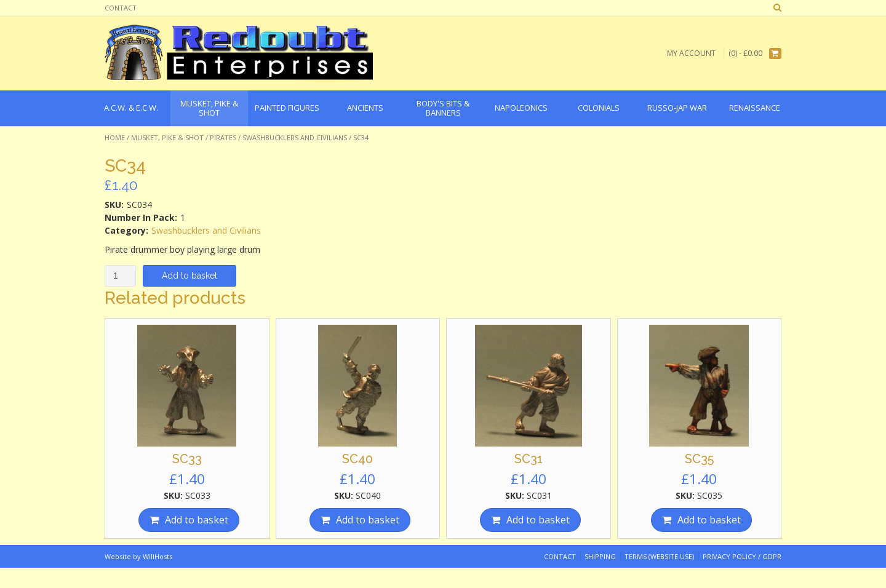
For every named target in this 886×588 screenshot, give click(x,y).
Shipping (600, 556)
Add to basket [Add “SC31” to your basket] (538, 520)
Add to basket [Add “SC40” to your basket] (368, 520)
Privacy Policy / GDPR (742, 556)
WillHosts (158, 556)
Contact (121, 8)
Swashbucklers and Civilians (295, 137)
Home (115, 137)
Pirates (223, 137)
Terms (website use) (659, 556)
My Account (691, 53)
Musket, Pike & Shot (167, 137)
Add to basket (190, 276)
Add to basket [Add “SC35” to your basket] (709, 520)
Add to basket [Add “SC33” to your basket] (197, 520)
